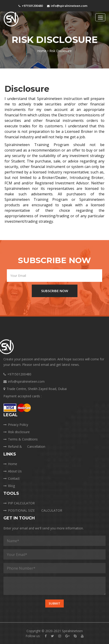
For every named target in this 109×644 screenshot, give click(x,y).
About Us (13, 471)
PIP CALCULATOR (19, 503)
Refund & (25, 446)
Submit (54, 603)
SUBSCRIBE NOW (55, 291)
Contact (12, 478)
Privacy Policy (16, 425)
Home (43, 51)
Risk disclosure (17, 432)
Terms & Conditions (21, 439)
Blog (9, 486)
